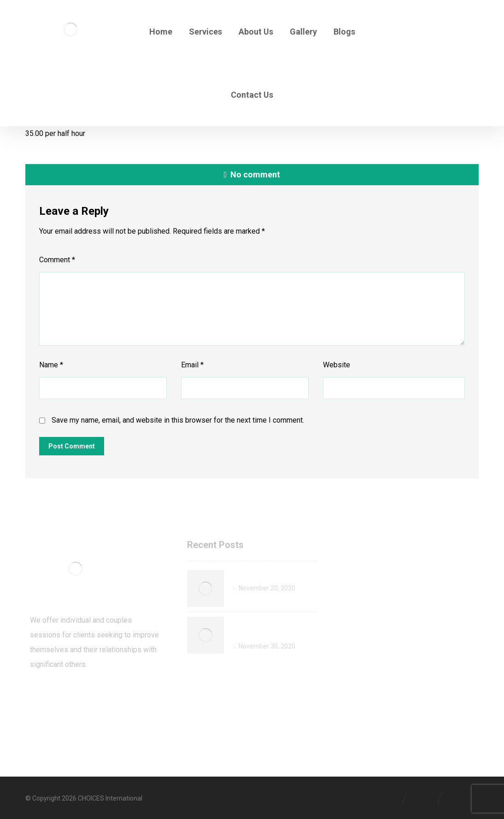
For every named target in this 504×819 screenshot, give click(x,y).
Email (192, 365)
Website (337, 365)
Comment (57, 260)
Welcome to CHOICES (275, 576)
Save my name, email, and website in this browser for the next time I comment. (178, 420)
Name (51, 365)
